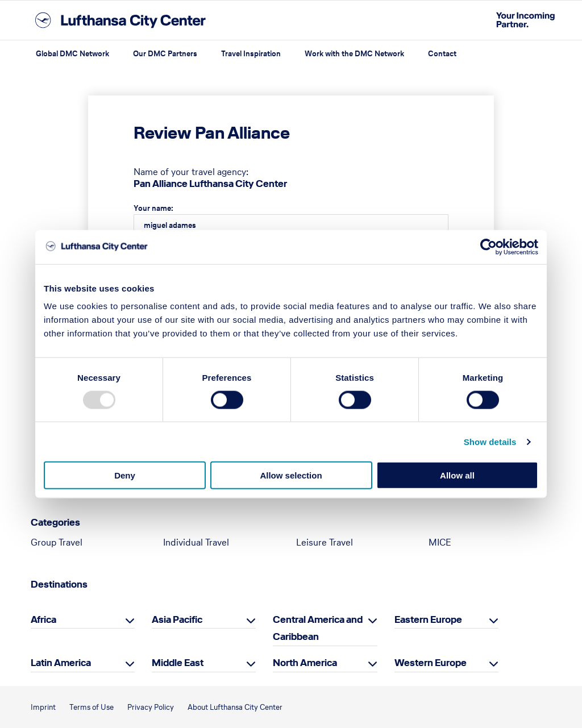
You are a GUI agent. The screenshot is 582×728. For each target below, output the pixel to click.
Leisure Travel (325, 542)
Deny (125, 475)
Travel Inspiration (251, 54)
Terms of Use (92, 707)
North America (305, 663)
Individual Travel (196, 542)
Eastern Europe (428, 619)
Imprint (43, 707)
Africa (43, 619)
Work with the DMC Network (354, 54)
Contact (442, 54)
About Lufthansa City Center (235, 707)
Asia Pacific (177, 619)
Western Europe (431, 663)
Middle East (178, 663)
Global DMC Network (72, 54)
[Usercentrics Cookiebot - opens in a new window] (489, 247)
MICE (440, 542)
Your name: (153, 208)
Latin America (61, 663)
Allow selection (291, 475)
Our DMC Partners (165, 54)
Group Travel (57, 542)
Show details (490, 441)
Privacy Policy (151, 707)
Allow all (457, 475)
